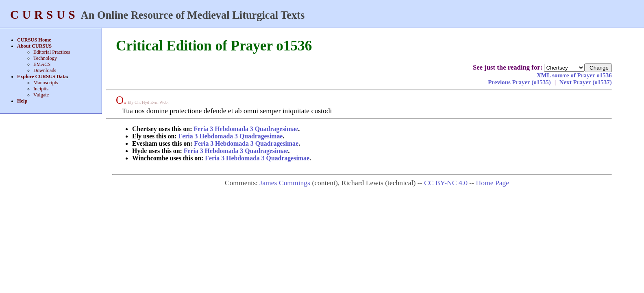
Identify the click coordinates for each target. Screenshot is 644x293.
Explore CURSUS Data (42, 77)
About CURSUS (34, 46)
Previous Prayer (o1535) (520, 82)
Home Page (492, 183)
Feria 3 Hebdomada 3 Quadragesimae (246, 129)
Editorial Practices (52, 52)
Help (22, 101)
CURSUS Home (34, 40)
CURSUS (44, 15)
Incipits (41, 89)
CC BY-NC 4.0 (446, 183)
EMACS (42, 64)
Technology (45, 58)
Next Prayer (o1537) (586, 82)
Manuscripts (46, 83)
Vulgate (41, 95)
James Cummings (285, 183)
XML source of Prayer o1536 (574, 75)
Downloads (45, 70)
